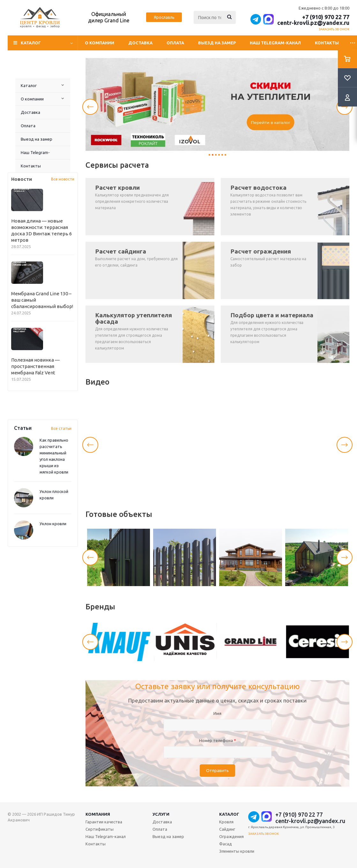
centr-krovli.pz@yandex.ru (313, 23)
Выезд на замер (217, 43)
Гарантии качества (104, 822)
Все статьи (61, 428)
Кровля (226, 822)
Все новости (63, 179)
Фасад (226, 844)
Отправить (217, 771)
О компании (100, 43)
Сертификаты (100, 829)
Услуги (161, 814)
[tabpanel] (217, 104)
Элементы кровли (237, 851)
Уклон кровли (53, 524)
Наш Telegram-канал (275, 43)
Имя (217, 713)
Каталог (29, 85)
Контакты (327, 43)
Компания (98, 814)
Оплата (175, 43)
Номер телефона (218, 740)
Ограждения (231, 836)
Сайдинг (227, 829)
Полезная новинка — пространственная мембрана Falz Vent (35, 366)
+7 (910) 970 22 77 (326, 17)
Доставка (140, 43)
